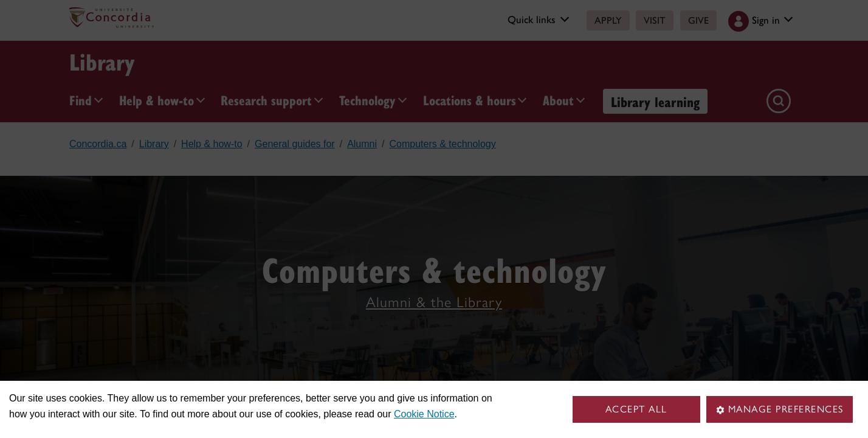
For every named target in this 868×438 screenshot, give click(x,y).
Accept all (636, 409)
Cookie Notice (424, 414)
